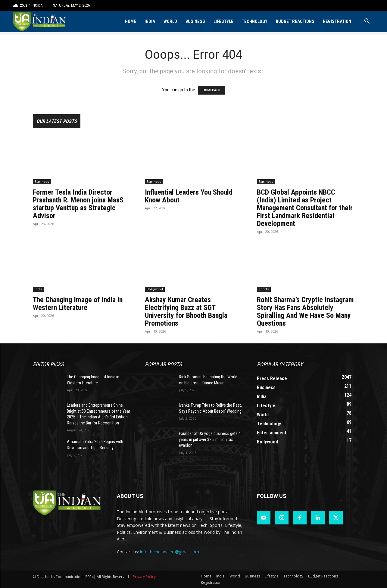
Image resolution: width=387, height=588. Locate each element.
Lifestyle (223, 22)
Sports (264, 289)
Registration (337, 22)
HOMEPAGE (211, 90)
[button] (367, 22)
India (150, 22)
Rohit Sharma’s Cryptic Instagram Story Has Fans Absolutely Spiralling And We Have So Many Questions (305, 311)
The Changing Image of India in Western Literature (78, 304)
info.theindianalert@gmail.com (170, 552)
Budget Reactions (295, 22)
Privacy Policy (144, 577)
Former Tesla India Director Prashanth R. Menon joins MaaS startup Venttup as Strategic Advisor (78, 204)
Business (195, 22)
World (170, 22)
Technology (255, 22)
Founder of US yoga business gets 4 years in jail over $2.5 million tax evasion (210, 439)
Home (131, 22)
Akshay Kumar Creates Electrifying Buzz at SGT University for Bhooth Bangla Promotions (186, 311)
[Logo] (40, 22)
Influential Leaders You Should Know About (189, 196)
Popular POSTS (163, 364)
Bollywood (155, 289)
